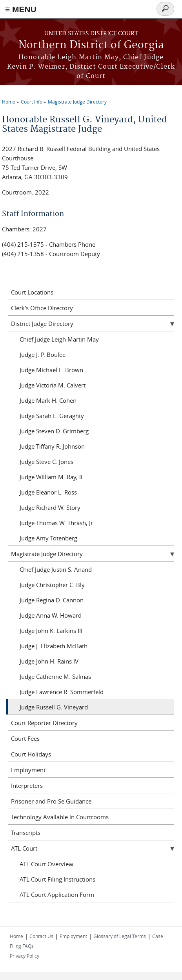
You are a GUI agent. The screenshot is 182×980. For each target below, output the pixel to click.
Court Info (32, 102)
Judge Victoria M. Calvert (53, 385)
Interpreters (27, 785)
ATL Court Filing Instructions (57, 879)
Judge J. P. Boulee (43, 355)
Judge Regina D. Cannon (52, 600)
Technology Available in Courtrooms (60, 817)
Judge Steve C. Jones (46, 462)
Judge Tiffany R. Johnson (52, 446)
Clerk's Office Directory (42, 308)
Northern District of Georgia (91, 45)
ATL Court (24, 848)
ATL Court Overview (46, 864)
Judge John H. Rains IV (49, 661)
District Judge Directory (42, 324)
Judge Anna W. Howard (51, 615)
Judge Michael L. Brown (51, 370)
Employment (28, 770)
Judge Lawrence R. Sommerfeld (62, 692)
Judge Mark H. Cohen (48, 400)
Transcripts (26, 833)
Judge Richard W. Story (50, 507)
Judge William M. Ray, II (51, 477)
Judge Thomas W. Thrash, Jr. (57, 523)
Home (9, 102)
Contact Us (41, 936)
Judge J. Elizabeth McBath (54, 646)
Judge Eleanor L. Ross (48, 492)
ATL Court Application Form (57, 895)
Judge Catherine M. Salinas (55, 676)
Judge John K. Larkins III (51, 631)
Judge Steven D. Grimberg (54, 431)
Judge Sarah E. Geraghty (52, 416)
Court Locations (32, 292)
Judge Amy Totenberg (48, 538)
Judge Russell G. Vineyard (54, 707)
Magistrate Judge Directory (77, 102)
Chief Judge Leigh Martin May (59, 339)
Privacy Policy (25, 956)
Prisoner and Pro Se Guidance (51, 801)
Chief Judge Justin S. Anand (56, 569)
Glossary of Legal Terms (120, 936)
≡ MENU (21, 9)
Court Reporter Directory (44, 723)
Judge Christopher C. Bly (52, 585)
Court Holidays (31, 754)
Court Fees (25, 738)
